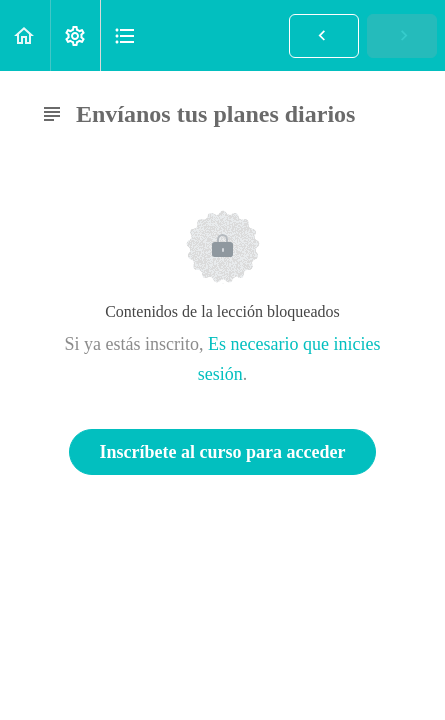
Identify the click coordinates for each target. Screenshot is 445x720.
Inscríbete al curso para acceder (223, 452)
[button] (25, 35)
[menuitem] (75, 35)
